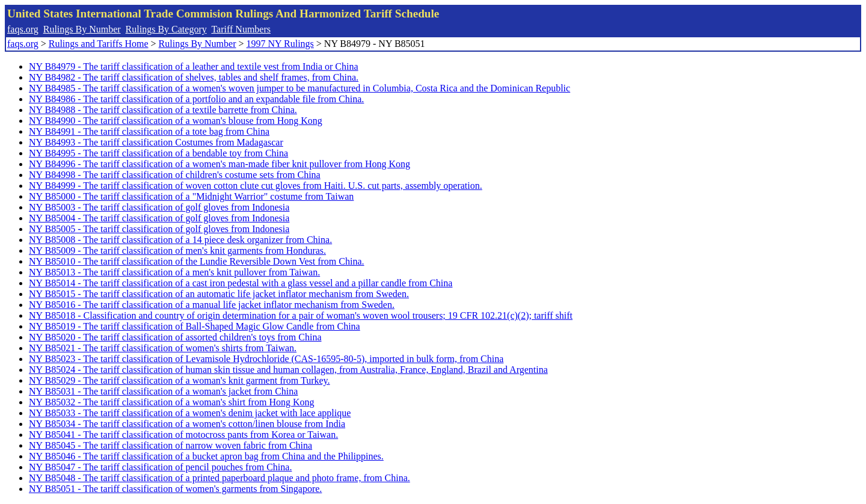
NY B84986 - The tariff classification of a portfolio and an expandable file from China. (196, 99)
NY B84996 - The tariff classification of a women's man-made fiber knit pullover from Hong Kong (220, 164)
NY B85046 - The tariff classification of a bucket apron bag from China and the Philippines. (206, 456)
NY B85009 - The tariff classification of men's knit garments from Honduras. (177, 250)
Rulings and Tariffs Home (99, 44)
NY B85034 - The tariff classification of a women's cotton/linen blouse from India (187, 424)
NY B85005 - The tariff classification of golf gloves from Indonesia (159, 229)
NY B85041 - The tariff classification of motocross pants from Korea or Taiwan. (183, 435)
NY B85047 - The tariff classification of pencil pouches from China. (160, 467)
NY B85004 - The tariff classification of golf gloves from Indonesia (159, 218)
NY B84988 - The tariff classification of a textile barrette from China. (163, 110)
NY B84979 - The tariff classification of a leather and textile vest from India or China (194, 66)
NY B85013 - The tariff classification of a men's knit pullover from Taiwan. (174, 272)
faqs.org (23, 29)
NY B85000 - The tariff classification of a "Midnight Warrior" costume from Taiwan (191, 196)
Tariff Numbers (241, 29)
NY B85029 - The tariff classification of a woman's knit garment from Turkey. (180, 380)
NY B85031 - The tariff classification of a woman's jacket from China (163, 391)
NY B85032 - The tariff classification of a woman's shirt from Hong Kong (172, 402)
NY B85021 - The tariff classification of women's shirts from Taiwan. (163, 348)
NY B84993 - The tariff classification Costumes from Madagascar (156, 142)
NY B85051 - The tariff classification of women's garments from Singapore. (175, 489)
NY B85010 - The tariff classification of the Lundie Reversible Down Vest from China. (197, 261)
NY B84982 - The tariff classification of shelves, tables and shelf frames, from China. (194, 77)
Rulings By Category (166, 29)
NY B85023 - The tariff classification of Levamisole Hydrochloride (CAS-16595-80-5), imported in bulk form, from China (266, 359)
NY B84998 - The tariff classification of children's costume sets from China (175, 175)
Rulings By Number (82, 29)
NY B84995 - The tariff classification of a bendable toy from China (158, 153)
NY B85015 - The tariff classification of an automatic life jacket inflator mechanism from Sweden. (219, 294)
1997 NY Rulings (280, 44)
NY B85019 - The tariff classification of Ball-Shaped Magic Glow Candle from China (195, 326)
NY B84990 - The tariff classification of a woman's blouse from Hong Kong (176, 121)
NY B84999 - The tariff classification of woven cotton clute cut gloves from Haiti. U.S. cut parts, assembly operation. (256, 186)
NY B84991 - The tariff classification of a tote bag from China (149, 131)
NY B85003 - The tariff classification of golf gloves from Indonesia (159, 207)
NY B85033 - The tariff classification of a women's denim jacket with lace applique (190, 413)
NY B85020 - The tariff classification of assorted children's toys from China (175, 337)
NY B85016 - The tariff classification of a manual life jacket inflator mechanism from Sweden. (212, 305)
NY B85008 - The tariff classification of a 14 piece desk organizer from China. (180, 240)
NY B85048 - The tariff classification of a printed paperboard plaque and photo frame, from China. (220, 478)
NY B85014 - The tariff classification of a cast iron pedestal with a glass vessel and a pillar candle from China (241, 283)
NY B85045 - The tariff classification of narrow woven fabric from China (170, 445)
